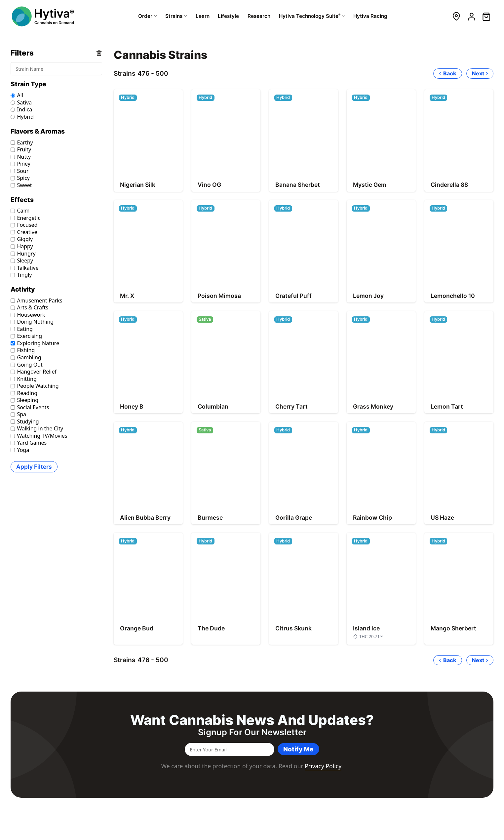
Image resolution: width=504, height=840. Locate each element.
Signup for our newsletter (252, 732)
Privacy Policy (323, 766)
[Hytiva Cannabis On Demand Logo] (44, 16)
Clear (99, 53)
